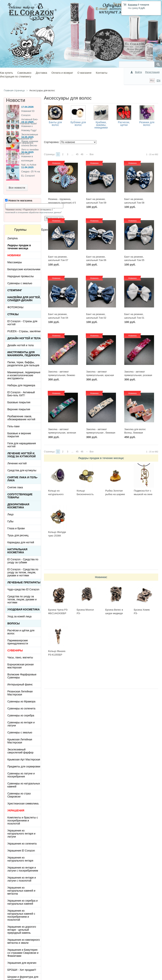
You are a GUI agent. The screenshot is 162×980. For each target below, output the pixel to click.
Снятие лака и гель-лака (23, 479)
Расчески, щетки (124, 124)
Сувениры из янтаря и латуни (21, 724)
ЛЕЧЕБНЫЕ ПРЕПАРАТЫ (24, 582)
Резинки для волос (147, 124)
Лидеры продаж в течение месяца (101, 458)
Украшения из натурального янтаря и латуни (21, 834)
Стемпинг (15, 290)
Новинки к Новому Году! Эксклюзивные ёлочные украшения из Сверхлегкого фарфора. (22, 134)
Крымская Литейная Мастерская (20, 741)
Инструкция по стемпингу (16, 77)
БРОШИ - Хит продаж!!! (22, 970)
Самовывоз (24, 73)
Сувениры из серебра (21, 715)
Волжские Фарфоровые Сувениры (22, 676)
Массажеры (15, 262)
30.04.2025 (27, 152)
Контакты (102, 73)
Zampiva (13, 238)
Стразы (13, 314)
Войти (139, 72)
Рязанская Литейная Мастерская (20, 693)
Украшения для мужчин (22, 963)
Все (92, 154)
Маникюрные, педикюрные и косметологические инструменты (24, 375)
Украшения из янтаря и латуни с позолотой (22, 879)
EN (158, 81)
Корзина (133, 5)
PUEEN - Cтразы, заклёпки (24, 331)
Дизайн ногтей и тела (24, 338)
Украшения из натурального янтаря (20, 859)
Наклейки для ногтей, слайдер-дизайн (24, 299)
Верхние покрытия (19, 409)
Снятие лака (15, 487)
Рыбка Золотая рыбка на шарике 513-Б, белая (115, 494)
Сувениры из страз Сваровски (19, 795)
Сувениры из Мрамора (21, 701)
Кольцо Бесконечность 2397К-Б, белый (86, 494)
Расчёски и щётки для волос (21, 632)
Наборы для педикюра (21, 385)
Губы (10, 521)
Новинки (101, 577)
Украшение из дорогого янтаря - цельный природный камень (22, 930)
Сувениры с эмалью (20, 283)
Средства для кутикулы (22, 470)
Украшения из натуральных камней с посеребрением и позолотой (21, 915)
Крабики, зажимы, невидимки (101, 125)
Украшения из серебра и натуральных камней (23, 902)
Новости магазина (19, 200)
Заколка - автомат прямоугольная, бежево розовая (62, 375)
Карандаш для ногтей (21, 542)
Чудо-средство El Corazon (23, 589)
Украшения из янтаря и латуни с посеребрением (23, 869)
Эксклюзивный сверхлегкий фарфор (20, 751)
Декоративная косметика (18, 506)
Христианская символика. (23, 804)
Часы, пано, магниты (20, 657)
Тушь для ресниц (18, 535)
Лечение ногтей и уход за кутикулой (22, 455)
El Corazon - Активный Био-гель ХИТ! (21, 394)
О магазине (85, 73)
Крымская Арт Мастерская (24, 759)
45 (77, 154)
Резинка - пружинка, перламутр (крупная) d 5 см (62, 203)
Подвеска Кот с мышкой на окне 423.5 (143, 494)
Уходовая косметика (23, 609)
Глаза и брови (16, 528)
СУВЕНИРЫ (15, 650)
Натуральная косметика (17, 551)
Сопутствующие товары (20, 496)
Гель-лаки (13, 426)
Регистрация (152, 72)
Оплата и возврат (62, 73)
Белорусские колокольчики (24, 269)
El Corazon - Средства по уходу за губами (23, 561)
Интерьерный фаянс (20, 684)
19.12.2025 (27, 122)
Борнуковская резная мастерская (20, 666)
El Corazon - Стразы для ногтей (22, 323)
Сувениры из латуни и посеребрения (21, 775)
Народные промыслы (21, 276)
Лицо (11, 514)
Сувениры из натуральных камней (24, 785)
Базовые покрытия (19, 402)
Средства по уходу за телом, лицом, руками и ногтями (22, 599)
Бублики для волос (78, 124)
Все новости (17, 188)
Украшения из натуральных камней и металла (21, 891)
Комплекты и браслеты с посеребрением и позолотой (23, 821)
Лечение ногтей (17, 463)
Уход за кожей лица (19, 616)
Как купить (6, 73)
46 (82, 154)
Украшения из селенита (22, 844)
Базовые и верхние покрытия (19, 435)
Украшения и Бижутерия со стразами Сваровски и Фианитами (23, 953)
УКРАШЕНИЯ (16, 810)
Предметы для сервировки (24, 766)
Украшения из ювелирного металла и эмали (24, 941)
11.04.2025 (27, 167)
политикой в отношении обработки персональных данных (33, 212)
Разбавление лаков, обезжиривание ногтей (21, 418)
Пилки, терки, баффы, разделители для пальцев (23, 364)
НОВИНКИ (14, 255)
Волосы (14, 623)
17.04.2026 (27, 107)
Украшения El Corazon (21, 851)
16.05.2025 (27, 137)
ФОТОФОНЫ (15, 307)
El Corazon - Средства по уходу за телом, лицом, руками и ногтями (23, 572)
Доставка (41, 73)
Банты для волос (55, 124)
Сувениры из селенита (21, 708)
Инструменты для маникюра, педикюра (24, 354)
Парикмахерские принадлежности (18, 642)
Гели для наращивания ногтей (22, 445)
